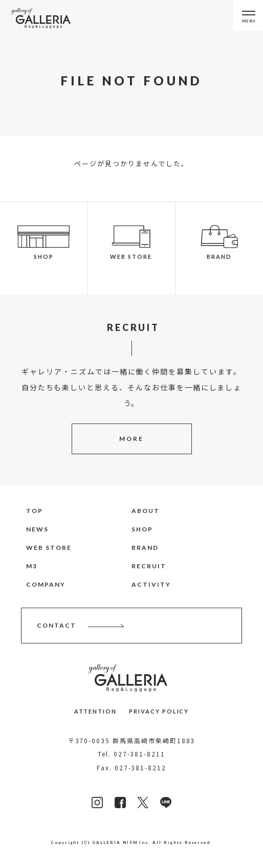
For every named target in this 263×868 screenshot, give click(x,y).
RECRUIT (149, 566)
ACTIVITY (151, 584)
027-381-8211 (139, 754)
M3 (32, 566)
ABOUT (146, 511)
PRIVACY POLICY (159, 711)
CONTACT (57, 625)
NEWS (37, 529)
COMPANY (46, 584)
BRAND (145, 548)
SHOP (142, 529)
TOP (35, 511)
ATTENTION (96, 711)
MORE (131, 439)
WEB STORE (49, 548)
